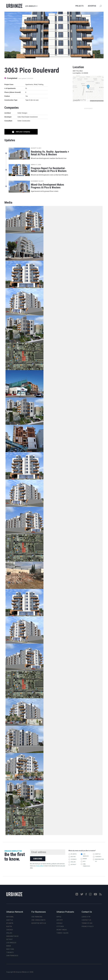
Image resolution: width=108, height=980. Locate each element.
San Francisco (85, 865)
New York (10, 949)
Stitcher (60, 926)
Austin (72, 857)
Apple (59, 917)
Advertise (92, 6)
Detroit (72, 865)
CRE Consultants (38, 920)
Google (59, 923)
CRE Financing (37, 917)
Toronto (97, 857)
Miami (84, 859)
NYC (83, 861)
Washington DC (98, 860)
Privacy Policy (88, 926)
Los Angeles (31, 6)
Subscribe (38, 859)
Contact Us (86, 920)
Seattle (97, 854)
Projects (79, 6)
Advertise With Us (39, 923)
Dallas (72, 862)
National (10, 917)
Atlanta (73, 854)
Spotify (60, 920)
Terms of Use (87, 923)
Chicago (73, 859)
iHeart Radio (62, 930)
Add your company (23, 132)
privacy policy (39, 866)
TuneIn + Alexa (62, 933)
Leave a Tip (86, 917)
